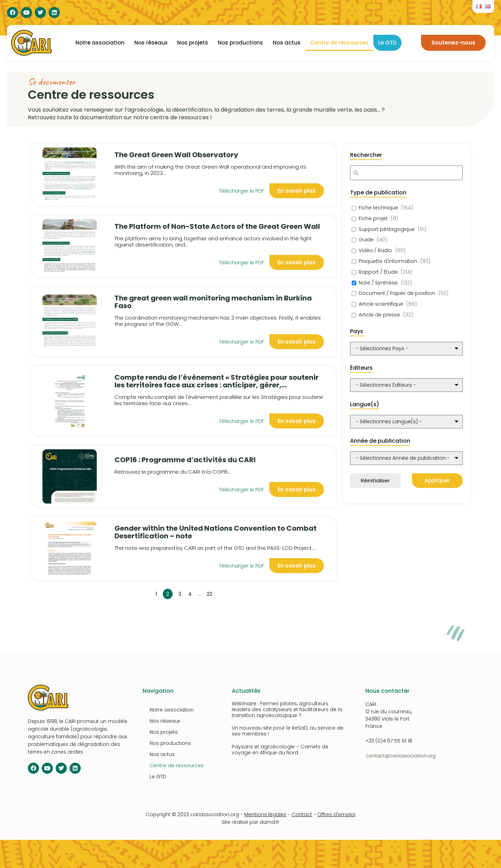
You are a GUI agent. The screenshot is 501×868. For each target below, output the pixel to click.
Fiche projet (373, 219)
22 (211, 593)
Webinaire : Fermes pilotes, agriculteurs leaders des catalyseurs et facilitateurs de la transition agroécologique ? (287, 709)
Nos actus (287, 43)
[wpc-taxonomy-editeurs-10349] (406, 385)
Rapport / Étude (378, 272)
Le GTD (387, 43)
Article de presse (379, 315)
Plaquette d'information (388, 261)
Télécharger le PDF (241, 191)
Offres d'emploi (336, 814)
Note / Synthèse (378, 283)
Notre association (100, 43)
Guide (366, 240)
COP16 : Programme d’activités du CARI (185, 460)
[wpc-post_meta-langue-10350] (406, 422)
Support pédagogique (387, 229)
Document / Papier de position (397, 293)
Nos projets (193, 43)
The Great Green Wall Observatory (176, 155)
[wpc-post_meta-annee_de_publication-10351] (406, 458)
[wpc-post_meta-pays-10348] (406, 349)
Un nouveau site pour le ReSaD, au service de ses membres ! (288, 731)
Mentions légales (265, 814)
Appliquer (437, 480)
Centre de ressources (339, 43)
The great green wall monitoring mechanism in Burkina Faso (213, 302)
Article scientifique (381, 304)
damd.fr (269, 822)
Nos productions (240, 43)
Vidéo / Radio (375, 251)
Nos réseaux (151, 43)
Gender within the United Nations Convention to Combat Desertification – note (216, 532)
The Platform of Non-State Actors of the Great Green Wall (217, 226)
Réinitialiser (375, 480)
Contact (302, 814)
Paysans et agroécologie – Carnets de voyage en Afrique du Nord (280, 750)
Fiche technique (378, 208)
